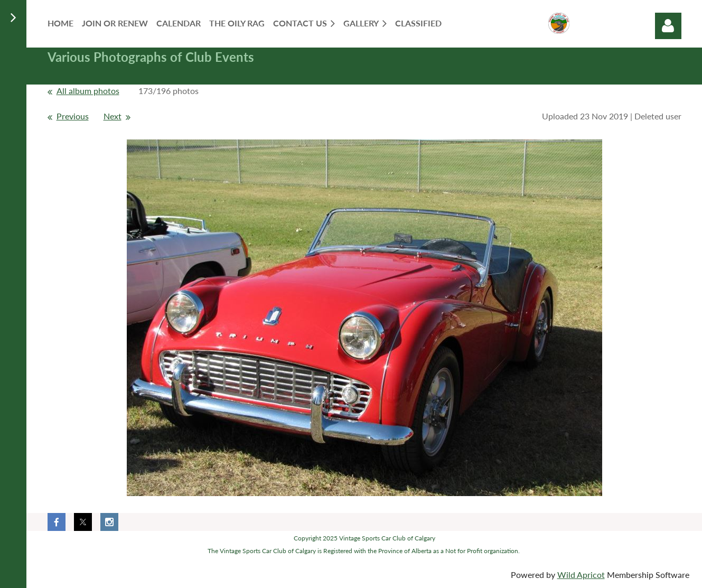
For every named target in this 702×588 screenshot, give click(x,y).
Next (113, 116)
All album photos (88, 91)
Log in (668, 26)
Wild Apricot (581, 575)
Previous (73, 116)
